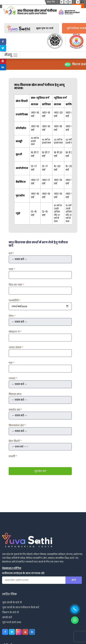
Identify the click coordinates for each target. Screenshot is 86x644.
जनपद (13, 379)
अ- (62, 2)
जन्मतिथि (15, 300)
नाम (12, 269)
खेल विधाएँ (15, 441)
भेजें (74, 580)
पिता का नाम (16, 285)
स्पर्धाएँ (13, 456)
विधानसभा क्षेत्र (17, 425)
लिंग (12, 316)
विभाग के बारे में (11, 613)
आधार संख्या (16, 347)
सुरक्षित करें (40, 471)
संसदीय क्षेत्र (15, 410)
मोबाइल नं (15, 332)
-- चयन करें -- (19, 447)
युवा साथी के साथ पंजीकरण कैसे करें (21, 608)
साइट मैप (51, 2)
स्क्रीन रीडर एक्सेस (34, 2)
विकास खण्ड (15, 394)
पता (11, 363)
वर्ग (11, 254)
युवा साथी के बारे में (12, 603)
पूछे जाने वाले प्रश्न (12, 623)
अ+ (70, 2)
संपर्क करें (7, 618)
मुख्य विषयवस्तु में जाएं (12, 2)
